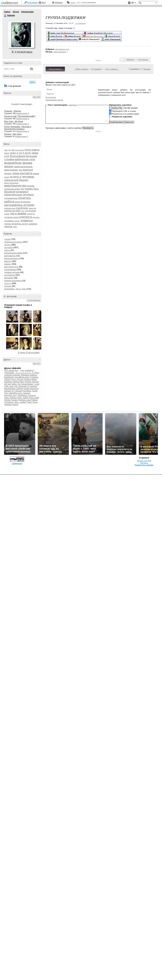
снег (23, 211)
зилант (8, 173)
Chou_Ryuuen (17, 380)
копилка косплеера (13, 281)
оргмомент (22, 192)
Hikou (22, 382)
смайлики (73, 105)
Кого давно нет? (12, 370)
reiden (13, 153)
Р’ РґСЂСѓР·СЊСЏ (24, 52)
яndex (15, 227)
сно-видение (30, 211)
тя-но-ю (8, 283)
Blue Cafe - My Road (14, 121)
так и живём (18, 214)
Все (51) (37, 363)
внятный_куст (10, 395)
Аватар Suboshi (21, 35)
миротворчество (15, 186)
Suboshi (5, 16)
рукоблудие (22, 208)
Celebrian (34, 377)
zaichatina (13, 393)
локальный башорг (16, 180)
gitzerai (16, 382)
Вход (44, 2)
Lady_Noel (9, 386)
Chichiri (7, 380)
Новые (147, 69)
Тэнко (29, 402)
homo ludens (32, 150)
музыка (31, 186)
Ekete (34, 380)
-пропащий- (9, 373)
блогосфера (18, 156)
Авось (73, 2)
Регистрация (32, 2)
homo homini (20, 150)
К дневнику (97, 69)
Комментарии (27, 12)
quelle (26, 389)
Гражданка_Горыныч (27, 395)
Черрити (8, 405)
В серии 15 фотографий (29, 353)
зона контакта (22, 173)
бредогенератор (12, 259)
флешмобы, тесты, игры (15, 289)
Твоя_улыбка (20, 402)
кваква (36, 174)
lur (29, 386)
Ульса (35, 402)
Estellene (8, 382)
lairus (7, 153)
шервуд (33, 224)
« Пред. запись (81, 69)
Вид (134, 3)
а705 (7, 156)
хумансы (27, 220)
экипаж (8, 226)
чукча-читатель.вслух (16, 224)
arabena (33, 375)
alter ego (8, 150)
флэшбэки (9, 278)
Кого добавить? (27, 370)
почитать (25, 198)
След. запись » (112, 69)
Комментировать (55, 69)
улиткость (26, 217)
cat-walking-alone (22, 377)
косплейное (9, 275)
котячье (8, 286)
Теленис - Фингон (13, 111)
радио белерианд (23, 202)
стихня (7, 239)
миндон (8, 261)
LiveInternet (10, 3)
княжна (7, 177)
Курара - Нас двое (13, 134)
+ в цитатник (80, 23)
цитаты (7, 245)
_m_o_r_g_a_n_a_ (23, 373)
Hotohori (35, 382)
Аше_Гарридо (24, 393)
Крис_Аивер (23, 398)
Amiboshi (8, 375)
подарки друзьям (12, 272)
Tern (6, 393)
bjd (13, 150)
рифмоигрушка (10, 208)
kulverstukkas (27, 384)
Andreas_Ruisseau (21, 375)
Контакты (144, 463)
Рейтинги (59, 2)
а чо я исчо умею (28, 153)
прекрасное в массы (13, 242)
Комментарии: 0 (23, 113)
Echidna (28, 380)
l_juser (37, 384)
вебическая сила (25, 159)
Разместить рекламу (144, 465)
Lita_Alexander (21, 386)
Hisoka (28, 382)
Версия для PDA (144, 461)
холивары (9, 221)
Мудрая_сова (24, 400)
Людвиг (14, 400)
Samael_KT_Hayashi (13, 391)
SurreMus (27, 391)
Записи (7, 12)
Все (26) (37, 97)
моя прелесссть (11, 267)
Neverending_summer (14, 389)
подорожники (10, 270)
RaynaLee (34, 389)
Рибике (34, 400)
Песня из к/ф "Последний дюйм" (20, 116)
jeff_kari (8, 384)
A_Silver (36, 373)
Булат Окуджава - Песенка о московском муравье (18, 128)
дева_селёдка (11, 398)
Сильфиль (9, 402)
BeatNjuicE (9, 377)
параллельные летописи (19, 195)
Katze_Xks (16, 384)
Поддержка (129, 3)
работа (9, 201)
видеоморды (10, 256)
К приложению (34, 300)
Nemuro (34, 386)
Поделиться (143, 59)
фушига (36, 217)
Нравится (130, 59)
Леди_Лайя (34, 398)
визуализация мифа (13, 253)
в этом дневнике (14, 86)
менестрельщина (11, 183)
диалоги (28, 170)
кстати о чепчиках (22, 177)
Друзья (16, 12)
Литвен (7, 400)
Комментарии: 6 (23, 119)
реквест (8, 264)
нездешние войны (12, 189)
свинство (32, 208)
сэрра (7, 214)
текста (7, 250)
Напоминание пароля (54, 100)
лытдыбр (8, 248)
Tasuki (35, 391)
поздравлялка (11, 198)
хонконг (17, 221)
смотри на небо (12, 211)
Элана (15, 405)
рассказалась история (19, 205)
